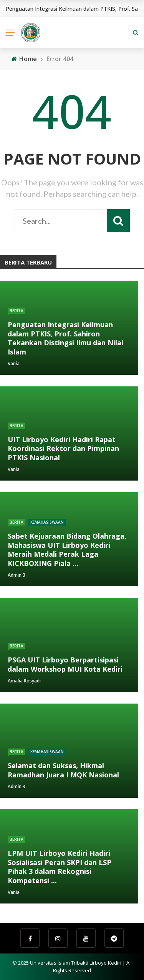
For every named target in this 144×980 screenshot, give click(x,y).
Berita (17, 311)
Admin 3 (17, 575)
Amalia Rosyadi (24, 681)
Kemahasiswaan (47, 522)
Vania (14, 364)
